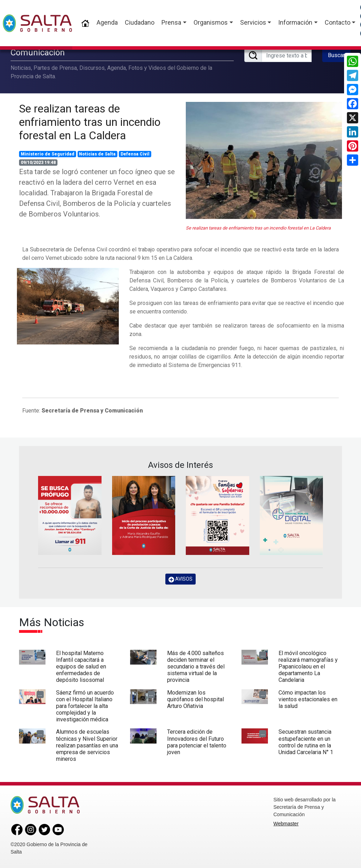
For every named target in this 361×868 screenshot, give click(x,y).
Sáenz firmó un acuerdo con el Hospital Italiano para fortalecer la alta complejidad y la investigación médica (85, 706)
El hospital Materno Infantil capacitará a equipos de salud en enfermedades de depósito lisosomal (81, 667)
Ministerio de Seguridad (48, 154)
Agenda (107, 22)
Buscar (336, 55)
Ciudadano (140, 22)
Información (295, 22)
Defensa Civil (135, 154)
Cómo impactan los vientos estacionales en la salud (308, 699)
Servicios (253, 22)
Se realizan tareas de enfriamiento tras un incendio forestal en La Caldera (90, 122)
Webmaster (286, 824)
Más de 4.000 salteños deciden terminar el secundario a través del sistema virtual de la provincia (196, 667)
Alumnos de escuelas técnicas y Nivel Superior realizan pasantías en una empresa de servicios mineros (87, 745)
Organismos (211, 22)
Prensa (171, 22)
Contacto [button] (338, 22)
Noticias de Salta (97, 154)
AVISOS (180, 579)
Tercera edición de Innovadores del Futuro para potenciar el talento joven (197, 742)
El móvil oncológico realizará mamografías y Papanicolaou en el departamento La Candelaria (308, 667)
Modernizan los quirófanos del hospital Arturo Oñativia (195, 699)
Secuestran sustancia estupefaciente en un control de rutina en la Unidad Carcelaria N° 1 (306, 742)
